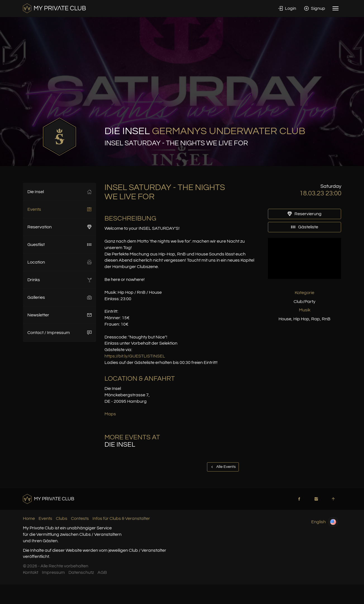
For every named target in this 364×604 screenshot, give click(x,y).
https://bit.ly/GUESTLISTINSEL (135, 356)
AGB (102, 572)
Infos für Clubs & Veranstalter (121, 518)
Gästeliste (305, 227)
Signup (315, 8)
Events (60, 209)
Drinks (60, 280)
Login (287, 8)
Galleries (60, 297)
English (324, 522)
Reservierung (304, 214)
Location (60, 262)
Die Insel (60, 192)
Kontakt (31, 572)
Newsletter (60, 315)
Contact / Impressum (60, 333)
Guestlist (60, 245)
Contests (80, 518)
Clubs (62, 518)
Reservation (60, 227)
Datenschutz (81, 572)
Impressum (53, 572)
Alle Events (223, 467)
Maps (110, 414)
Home (29, 518)
